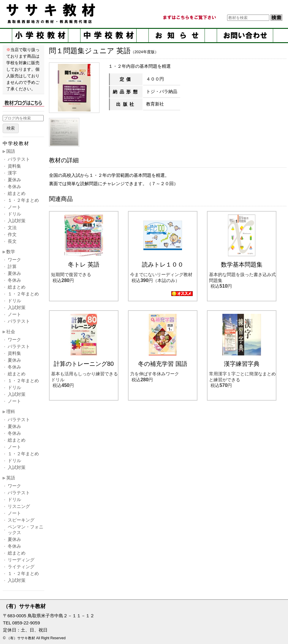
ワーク (14, 260)
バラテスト (19, 159)
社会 (11, 332)
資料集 (14, 166)
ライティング (21, 567)
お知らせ (177, 36)
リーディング (21, 560)
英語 (11, 478)
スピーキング (21, 520)
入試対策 (17, 221)
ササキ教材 (52, 13)
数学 (11, 252)
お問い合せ (245, 36)
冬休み (14, 186)
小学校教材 (40, 36)
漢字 (12, 173)
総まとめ (17, 193)
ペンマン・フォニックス (26, 530)
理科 (11, 411)
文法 (12, 227)
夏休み (14, 180)
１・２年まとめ (23, 200)
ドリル (14, 214)
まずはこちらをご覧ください (189, 18)
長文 (12, 241)
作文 (12, 234)
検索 (11, 128)
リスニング (19, 506)
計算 (12, 266)
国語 (11, 151)
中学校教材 (108, 36)
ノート (14, 207)
